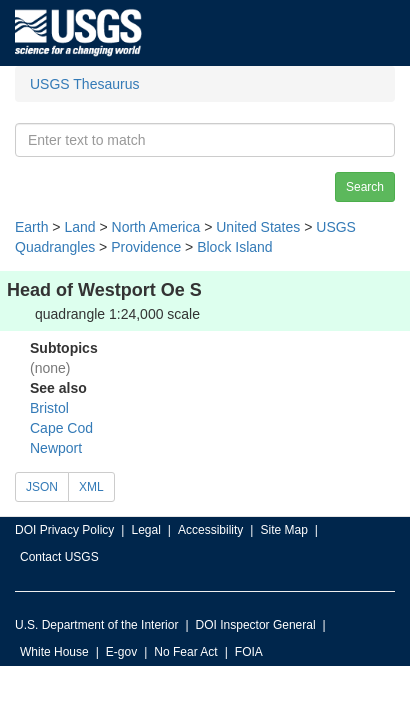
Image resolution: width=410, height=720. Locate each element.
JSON (42, 487)
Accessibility (210, 530)
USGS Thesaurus (84, 84)
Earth (31, 227)
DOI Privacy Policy (64, 530)
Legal (145, 530)
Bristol (49, 408)
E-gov (121, 652)
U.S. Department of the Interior (96, 625)
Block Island (234, 247)
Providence (146, 247)
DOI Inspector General (256, 625)
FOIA (249, 652)
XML (91, 487)
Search (365, 187)
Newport (56, 448)
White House (54, 652)
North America (156, 227)
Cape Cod (61, 428)
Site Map (283, 530)
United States (258, 227)
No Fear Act (185, 652)
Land (79, 227)
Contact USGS (59, 557)
